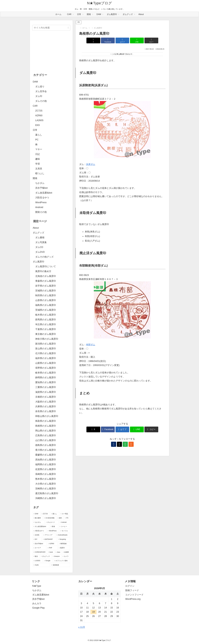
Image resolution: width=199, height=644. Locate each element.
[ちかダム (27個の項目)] (38, 522)
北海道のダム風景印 (46, 276)
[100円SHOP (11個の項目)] (49, 539)
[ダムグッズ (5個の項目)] (46, 556)
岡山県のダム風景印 (46, 431)
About (36, 228)
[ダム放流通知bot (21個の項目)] (41, 527)
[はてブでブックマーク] (122, 40)
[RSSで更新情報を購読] (131, 444)
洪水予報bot (38, 599)
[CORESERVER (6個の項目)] (40, 552)
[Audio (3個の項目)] (41, 565)
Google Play (38, 608)
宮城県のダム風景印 (46, 291)
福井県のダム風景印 (46, 358)
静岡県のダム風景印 (46, 378)
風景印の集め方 (43, 271)
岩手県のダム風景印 (46, 286)
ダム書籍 (40, 237)
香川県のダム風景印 (46, 450)
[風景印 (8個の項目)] (64, 548)
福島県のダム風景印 (46, 305)
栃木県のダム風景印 (46, 315)
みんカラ (37, 603)
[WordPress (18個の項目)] (53, 531)
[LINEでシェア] (137, 40)
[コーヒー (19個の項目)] (64, 527)
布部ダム (91, 345)
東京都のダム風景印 (46, 334)
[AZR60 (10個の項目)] (52, 544)
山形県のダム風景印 (46, 300)
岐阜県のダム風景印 (46, 373)
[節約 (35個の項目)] (60, 518)
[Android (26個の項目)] (64, 522)
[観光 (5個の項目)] (36, 556)
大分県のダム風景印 (46, 484)
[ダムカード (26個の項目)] (52, 522)
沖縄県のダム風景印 (46, 498)
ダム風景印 (38, 262)
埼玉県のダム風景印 (46, 324)
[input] (51, 28)
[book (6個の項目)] (51, 552)
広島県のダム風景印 (46, 435)
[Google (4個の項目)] (48, 561)
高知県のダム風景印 (46, 460)
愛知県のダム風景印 (46, 382)
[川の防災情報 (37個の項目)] (50, 518)
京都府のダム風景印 (46, 397)
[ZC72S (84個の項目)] (45, 514)
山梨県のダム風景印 (46, 363)
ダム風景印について (46, 266)
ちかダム (37, 590)
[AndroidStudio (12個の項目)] (63, 535)
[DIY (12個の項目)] (37, 539)
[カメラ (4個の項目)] (66, 556)
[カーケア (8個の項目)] (39, 548)
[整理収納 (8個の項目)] (64, 544)
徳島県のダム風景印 (46, 445)
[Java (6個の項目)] (58, 552)
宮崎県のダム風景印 (46, 489)
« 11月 (82, 627)
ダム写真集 (41, 242)
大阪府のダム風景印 (46, 402)
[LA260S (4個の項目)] (38, 561)
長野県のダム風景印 (46, 368)
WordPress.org (133, 599)
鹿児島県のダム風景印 (47, 493)
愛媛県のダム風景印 (46, 455)
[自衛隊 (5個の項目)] (66, 552)
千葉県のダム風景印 (46, 329)
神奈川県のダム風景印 (47, 339)
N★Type (37, 586)
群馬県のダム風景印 (46, 320)
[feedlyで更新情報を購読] (125, 444)
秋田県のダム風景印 (46, 295)
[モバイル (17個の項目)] (65, 531)
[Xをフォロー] (119, 444)
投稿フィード (132, 590)
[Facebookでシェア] (108, 40)
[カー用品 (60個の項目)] (65, 514)
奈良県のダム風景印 (46, 411)
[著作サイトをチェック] (114, 444)
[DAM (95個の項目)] (36, 514)
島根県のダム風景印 (46, 426)
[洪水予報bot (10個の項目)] (40, 544)
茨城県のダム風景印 (46, 310)
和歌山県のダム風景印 (47, 416)
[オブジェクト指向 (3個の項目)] (62, 561)
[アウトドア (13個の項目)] (49, 535)
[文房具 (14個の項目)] (37, 535)
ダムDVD (40, 252)
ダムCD (39, 247)
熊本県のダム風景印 (46, 479)
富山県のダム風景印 (46, 349)
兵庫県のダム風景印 (46, 407)
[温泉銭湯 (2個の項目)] (60, 565)
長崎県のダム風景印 (46, 474)
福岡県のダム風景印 (46, 464)
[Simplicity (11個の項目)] (64, 539)
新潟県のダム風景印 (46, 344)
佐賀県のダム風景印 (46, 469)
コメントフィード (134, 595)
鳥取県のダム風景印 (46, 421)
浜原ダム (91, 164)
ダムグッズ (38, 233)
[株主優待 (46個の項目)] (38, 518)
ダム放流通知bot (41, 595)
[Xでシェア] (93, 40)
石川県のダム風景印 (46, 353)
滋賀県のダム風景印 (46, 392)
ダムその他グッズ (44, 257)
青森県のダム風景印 (46, 281)
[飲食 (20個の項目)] (54, 527)
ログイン (130, 586)
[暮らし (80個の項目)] (55, 514)
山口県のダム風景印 (46, 440)
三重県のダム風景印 (46, 387)
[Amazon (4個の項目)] (56, 556)
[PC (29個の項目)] (67, 518)
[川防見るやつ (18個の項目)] (39, 531)
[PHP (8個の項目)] (52, 548)
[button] (151, 40)
